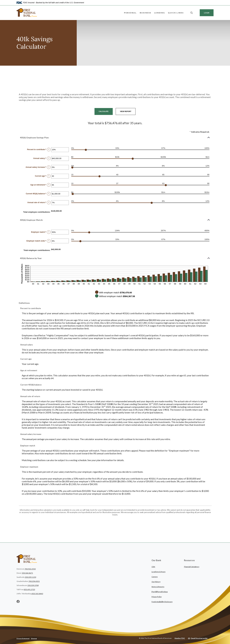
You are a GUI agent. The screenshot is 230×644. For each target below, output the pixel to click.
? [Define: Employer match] (49, 232)
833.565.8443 (37, 594)
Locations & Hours (159, 572)
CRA (153, 567)
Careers (155, 577)
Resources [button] (189, 560)
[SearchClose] (192, 13)
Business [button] (145, 13)
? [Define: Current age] (49, 176)
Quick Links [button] (176, 13)
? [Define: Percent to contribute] (49, 150)
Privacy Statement (23, 638)
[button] (115, 137)
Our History (156, 582)
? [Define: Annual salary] (49, 158)
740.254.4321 (34, 581)
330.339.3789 (33, 585)
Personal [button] (130, 13)
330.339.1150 (30, 577)
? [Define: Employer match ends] (49, 241)
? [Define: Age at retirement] (49, 185)
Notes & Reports (158, 587)
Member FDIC (180, 638)
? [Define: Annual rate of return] (49, 203)
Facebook (18, 601)
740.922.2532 (30, 569)
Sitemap (34, 638)
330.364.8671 (27, 573)
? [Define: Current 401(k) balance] (49, 194)
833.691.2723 (29, 589)
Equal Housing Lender (199, 638)
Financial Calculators (192, 567)
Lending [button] (160, 13)
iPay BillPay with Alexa (160, 592)
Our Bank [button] (156, 560)
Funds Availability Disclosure (162, 602)
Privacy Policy (157, 597)
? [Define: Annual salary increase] (49, 167)
